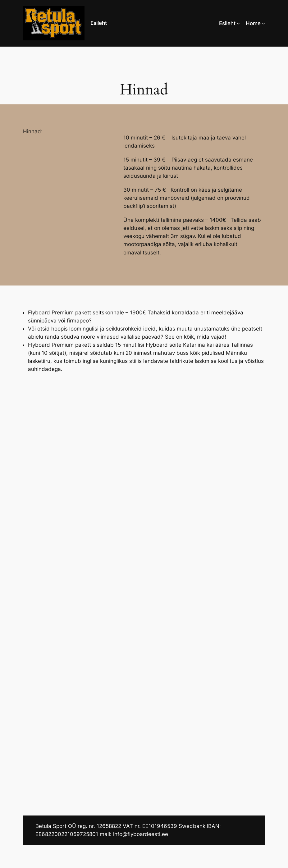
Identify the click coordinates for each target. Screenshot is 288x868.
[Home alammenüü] (263, 23)
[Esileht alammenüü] (238, 23)
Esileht (99, 23)
